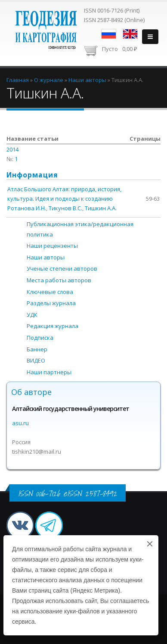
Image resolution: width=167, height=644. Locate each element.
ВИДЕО (36, 360)
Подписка (40, 338)
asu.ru (20, 423)
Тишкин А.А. (101, 208)
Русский (109, 34)
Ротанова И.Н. (27, 208)
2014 (12, 149)
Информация (32, 175)
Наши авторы (46, 257)
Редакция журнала (53, 326)
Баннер (37, 349)
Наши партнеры (49, 372)
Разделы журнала (51, 303)
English (130, 34)
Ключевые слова (50, 292)
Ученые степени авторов (62, 268)
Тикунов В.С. (65, 208)
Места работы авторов (59, 280)
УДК (32, 315)
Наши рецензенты (52, 246)
